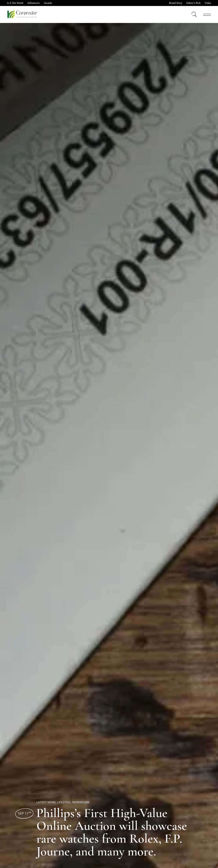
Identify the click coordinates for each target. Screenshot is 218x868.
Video (208, 3)
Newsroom (81, 802)
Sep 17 (25, 813)
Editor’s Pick (193, 3)
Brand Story (176, 3)
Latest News (46, 802)
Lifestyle (64, 802)
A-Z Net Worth (15, 3)
